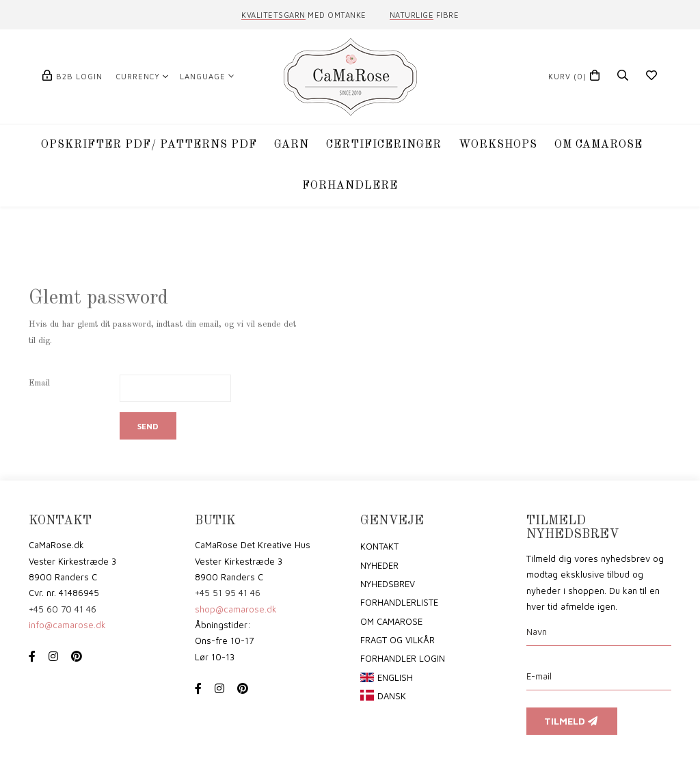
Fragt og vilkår (398, 640)
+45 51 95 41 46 (228, 593)
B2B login (79, 76)
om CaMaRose (391, 621)
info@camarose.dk (67, 625)
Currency (138, 76)
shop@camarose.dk (236, 609)
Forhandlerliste (399, 602)
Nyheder (379, 565)
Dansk (392, 696)
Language (203, 76)
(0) (567, 76)
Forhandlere (350, 186)
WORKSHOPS (498, 145)
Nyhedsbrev (388, 584)
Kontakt (379, 546)
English (395, 677)
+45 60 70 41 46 (63, 609)
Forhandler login (403, 658)
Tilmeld (572, 721)
